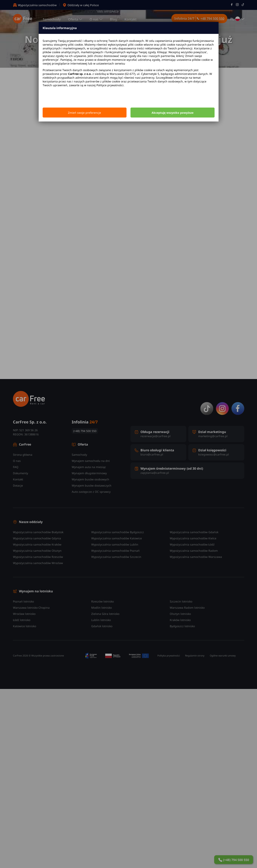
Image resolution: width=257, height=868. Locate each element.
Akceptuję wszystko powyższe (173, 113)
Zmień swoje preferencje (84, 113)
